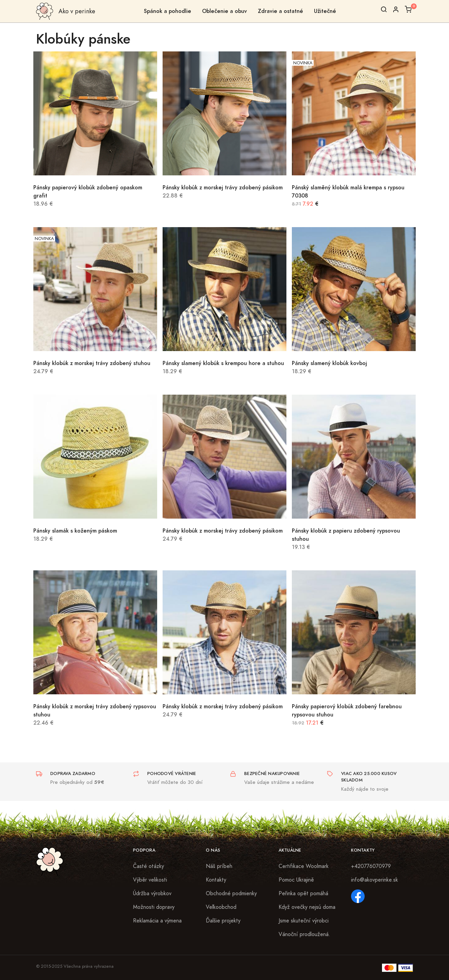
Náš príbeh (219, 866)
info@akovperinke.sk (375, 880)
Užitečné (325, 11)
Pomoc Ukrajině (296, 880)
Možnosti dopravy (154, 907)
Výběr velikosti (150, 880)
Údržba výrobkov (152, 894)
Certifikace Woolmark (304, 866)
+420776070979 (371, 866)
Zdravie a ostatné (280, 11)
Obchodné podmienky (231, 894)
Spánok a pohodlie (168, 11)
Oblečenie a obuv (224, 11)
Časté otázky (148, 866)
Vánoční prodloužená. (304, 934)
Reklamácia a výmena (157, 921)
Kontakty (216, 880)
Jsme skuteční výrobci (304, 921)
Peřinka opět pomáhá (303, 894)
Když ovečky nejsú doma (307, 907)
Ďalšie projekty (223, 921)
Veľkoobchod (221, 907)
